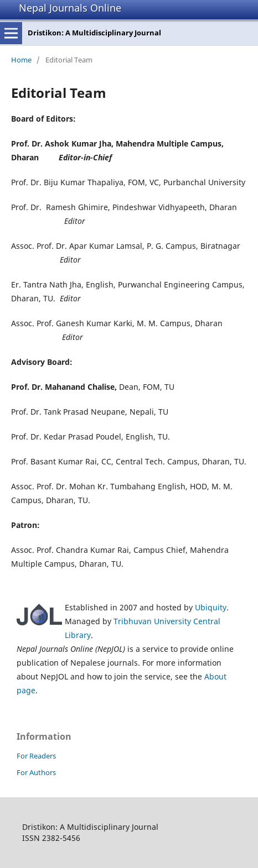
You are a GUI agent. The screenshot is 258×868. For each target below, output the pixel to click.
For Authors (36, 772)
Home (21, 60)
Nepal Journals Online (70, 8)
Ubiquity (211, 607)
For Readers (36, 756)
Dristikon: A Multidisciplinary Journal (94, 33)
